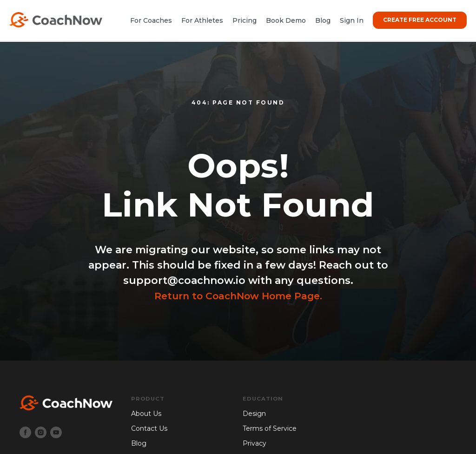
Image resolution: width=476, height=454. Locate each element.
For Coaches (151, 20)
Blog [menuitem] (139, 443)
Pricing (245, 20)
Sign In (352, 20)
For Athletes (202, 20)
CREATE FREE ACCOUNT (420, 20)
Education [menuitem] (263, 399)
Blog (323, 20)
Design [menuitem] (254, 414)
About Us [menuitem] (146, 414)
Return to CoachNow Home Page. (238, 296)
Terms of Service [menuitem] (270, 429)
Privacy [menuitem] (255, 443)
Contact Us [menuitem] (149, 429)
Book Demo (286, 20)
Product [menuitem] (148, 399)
